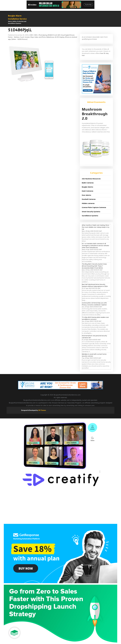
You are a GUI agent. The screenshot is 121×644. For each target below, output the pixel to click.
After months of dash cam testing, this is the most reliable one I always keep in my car (96, 227)
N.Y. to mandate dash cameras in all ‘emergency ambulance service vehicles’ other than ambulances (96, 246)
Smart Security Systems (91, 212)
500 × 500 (34, 35)
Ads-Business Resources (91, 179)
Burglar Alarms (87, 187)
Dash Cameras (88, 191)
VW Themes (42, 410)
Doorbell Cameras (89, 199)
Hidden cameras (88, 203)
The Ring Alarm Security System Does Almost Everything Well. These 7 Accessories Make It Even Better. (94, 266)
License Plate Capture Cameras (94, 207)
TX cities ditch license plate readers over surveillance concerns (95, 318)
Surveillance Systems (90, 216)
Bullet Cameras (88, 183)
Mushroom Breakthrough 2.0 (95, 114)
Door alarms (86, 195)
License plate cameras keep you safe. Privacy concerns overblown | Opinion (94, 304)
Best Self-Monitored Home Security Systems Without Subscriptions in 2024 (95, 285)
